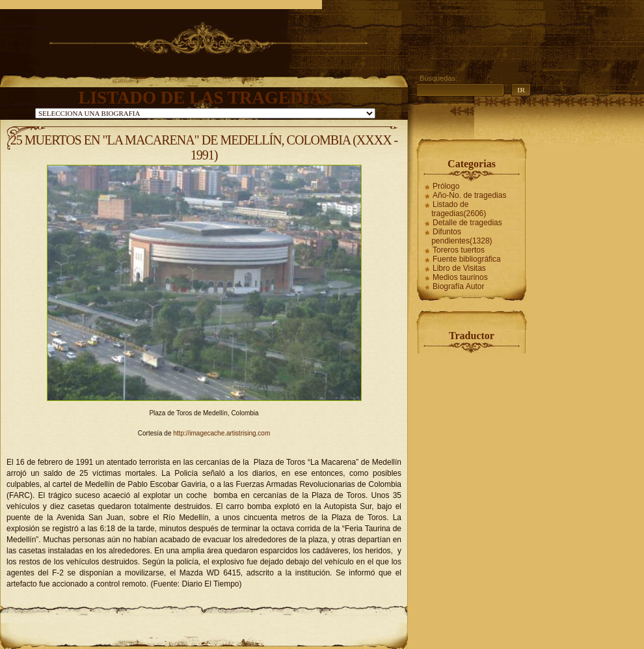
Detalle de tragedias (467, 223)
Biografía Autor (458, 286)
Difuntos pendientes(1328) (462, 236)
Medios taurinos (460, 277)
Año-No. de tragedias (469, 195)
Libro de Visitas (459, 268)
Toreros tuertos (459, 250)
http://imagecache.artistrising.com (221, 433)
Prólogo (446, 186)
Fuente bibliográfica (467, 259)
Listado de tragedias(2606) (459, 209)
